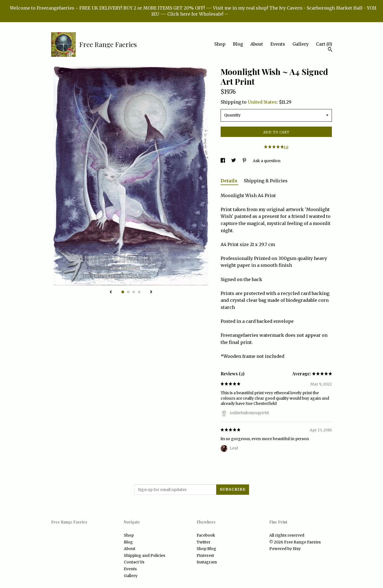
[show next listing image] (151, 292)
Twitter (204, 542)
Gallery (301, 44)
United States (262, 102)
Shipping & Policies (266, 181)
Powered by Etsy (285, 549)
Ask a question (267, 161)
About (257, 44)
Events (278, 44)
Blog (238, 44)
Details (229, 181)
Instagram (207, 562)
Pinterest (205, 555)
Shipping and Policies (144, 555)
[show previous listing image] (111, 292)
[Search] (330, 50)
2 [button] (128, 292)
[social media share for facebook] (223, 161)
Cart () (324, 44)
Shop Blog (206, 549)
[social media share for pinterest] (245, 161)
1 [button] (123, 292)
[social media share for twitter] (234, 161)
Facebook (206, 535)
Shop (220, 44)
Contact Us (134, 562)
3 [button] (134, 292)
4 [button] (139, 292)
